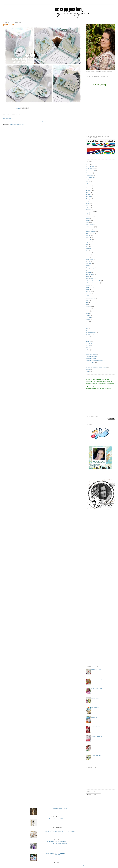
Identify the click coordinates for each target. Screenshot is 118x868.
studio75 (88, 320)
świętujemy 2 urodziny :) (97, 679)
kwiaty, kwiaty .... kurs (96, 688)
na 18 (87, 257)
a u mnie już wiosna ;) (96, 727)
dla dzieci (88, 192)
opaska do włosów (90, 270)
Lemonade (88, 248)
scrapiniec (88, 307)
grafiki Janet (89, 216)
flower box (88, 205)
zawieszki (88, 369)
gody (87, 214)
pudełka (88, 296)
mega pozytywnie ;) (96, 708)
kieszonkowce (89, 233)
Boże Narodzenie (90, 177)
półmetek (88, 285)
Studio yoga (60, 855)
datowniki (88, 186)
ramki (87, 302)
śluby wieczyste (90, 324)
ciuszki (87, 182)
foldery (88, 207)
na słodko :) (94, 746)
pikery (87, 276)
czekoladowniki (90, 184)
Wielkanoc (88, 341)
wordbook (88, 345)
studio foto (88, 317)
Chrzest (88, 179)
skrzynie (88, 311)
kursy (87, 244)
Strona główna (42, 121)
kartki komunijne (90, 225)
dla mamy (88, 197)
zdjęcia (87, 371)
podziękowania (89, 279)
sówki (87, 313)
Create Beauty (60, 820)
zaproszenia (89, 352)
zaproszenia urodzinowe (92, 365)
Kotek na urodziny (60, 843)
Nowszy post (7, 121)
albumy (88, 164)
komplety (88, 235)
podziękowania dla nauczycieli (93, 281)
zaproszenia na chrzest (91, 356)
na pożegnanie (89, 259)
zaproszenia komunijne (91, 354)
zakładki (88, 350)
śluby (87, 322)
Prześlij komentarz (8, 118)
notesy (87, 266)
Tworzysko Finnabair (56, 830)
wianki (87, 337)
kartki (87, 222)
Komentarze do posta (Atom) (17, 125)
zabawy (88, 348)
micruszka (88, 255)
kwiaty (87, 246)
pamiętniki (88, 272)
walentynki (88, 335)
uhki (87, 328)
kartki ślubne (89, 229)
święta (87, 326)
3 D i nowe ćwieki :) (96, 755)
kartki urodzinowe (90, 231)
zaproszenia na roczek (91, 358)
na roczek (88, 261)
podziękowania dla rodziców (93, 283)
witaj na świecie (90, 343)
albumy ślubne (89, 173)
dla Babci (88, 188)
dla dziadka (89, 190)
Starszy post (78, 121)
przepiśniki (88, 291)
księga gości (89, 242)
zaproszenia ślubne (90, 363)
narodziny (88, 264)
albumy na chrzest (90, 171)
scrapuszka (88, 309)
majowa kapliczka (60, 808)
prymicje (88, 289)
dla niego (88, 199)
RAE (87, 300)
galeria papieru (89, 212)
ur (86, 330)
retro (87, 304)
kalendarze (88, 220)
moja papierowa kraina (56, 842)
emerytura (88, 201)
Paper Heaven (89, 274)
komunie (88, 238)
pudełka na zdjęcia (90, 298)
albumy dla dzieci (90, 166)
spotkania (88, 315)
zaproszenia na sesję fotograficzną (94, 361)
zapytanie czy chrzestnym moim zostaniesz (96, 367)
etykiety (88, 203)
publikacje (88, 294)
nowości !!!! (94, 717)
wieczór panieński (90, 339)
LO (87, 251)
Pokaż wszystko (85, 866)
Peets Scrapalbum (56, 818)
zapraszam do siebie (96, 669)
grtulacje (88, 218)
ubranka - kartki (95, 698)
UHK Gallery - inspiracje (56, 853)
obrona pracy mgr (90, 268)
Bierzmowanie (89, 175)
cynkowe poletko (56, 807)
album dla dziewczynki (96, 736)
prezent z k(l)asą (90, 287)
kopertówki (88, 240)
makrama (88, 253)
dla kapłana (89, 195)
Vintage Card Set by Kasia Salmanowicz (60, 832)
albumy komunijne (90, 169)
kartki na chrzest (90, 227)
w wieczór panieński (91, 333)
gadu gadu (88, 210)
